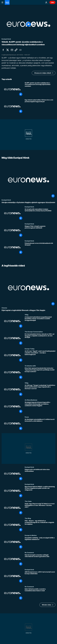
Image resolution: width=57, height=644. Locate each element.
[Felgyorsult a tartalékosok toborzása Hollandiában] (40, 475)
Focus (27, 417)
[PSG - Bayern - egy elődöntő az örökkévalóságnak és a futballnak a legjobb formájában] (40, 526)
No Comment (29, 552)
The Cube (28, 501)
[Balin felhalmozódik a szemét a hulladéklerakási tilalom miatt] (40, 594)
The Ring (28, 518)
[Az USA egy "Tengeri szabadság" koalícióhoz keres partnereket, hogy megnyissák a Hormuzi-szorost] (40, 391)
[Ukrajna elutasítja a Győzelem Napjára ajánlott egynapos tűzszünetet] (28, 203)
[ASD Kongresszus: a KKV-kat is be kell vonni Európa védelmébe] (40, 577)
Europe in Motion (31, 535)
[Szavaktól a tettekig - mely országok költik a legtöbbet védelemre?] (40, 543)
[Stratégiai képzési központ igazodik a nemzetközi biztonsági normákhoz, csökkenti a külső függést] (40, 408)
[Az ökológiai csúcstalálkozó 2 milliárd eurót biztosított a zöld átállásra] (40, 425)
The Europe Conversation (34, 332)
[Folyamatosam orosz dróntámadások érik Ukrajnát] (40, 249)
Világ (27, 315)
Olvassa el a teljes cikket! (43, 73)
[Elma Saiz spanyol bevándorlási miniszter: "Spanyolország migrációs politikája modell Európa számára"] (40, 374)
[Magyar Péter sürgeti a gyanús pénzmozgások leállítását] (40, 231)
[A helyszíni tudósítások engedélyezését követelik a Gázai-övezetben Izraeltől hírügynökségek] (40, 322)
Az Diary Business (31, 400)
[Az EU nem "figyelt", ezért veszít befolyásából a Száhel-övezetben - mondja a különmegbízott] (40, 356)
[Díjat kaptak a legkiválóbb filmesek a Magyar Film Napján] (28, 310)
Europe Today (30, 349)
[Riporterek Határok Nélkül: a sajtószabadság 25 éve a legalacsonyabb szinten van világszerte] (40, 492)
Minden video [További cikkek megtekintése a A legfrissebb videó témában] (47, 605)
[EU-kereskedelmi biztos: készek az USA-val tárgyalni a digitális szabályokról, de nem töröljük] (40, 339)
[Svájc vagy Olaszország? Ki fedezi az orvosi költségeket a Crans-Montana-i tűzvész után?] (40, 509)
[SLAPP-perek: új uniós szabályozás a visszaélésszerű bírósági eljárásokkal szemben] (40, 89)
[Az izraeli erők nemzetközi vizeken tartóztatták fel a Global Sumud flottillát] (40, 214)
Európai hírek (6, 200)
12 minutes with (30, 366)
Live (52, 2)
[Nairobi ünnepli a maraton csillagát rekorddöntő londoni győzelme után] (40, 560)
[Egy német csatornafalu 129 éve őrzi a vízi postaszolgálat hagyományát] (40, 106)
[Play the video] (28, 24)
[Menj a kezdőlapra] (7, 2)
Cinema (4, 308)
